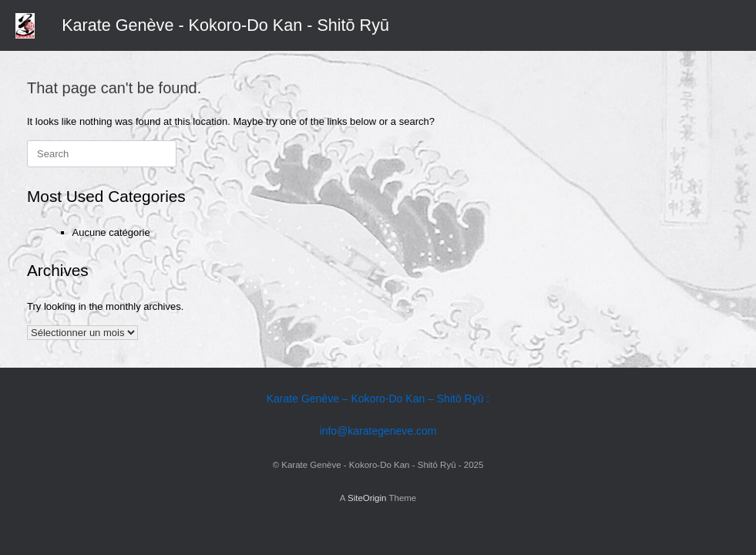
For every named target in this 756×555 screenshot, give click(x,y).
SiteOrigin (367, 498)
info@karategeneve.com (378, 431)
